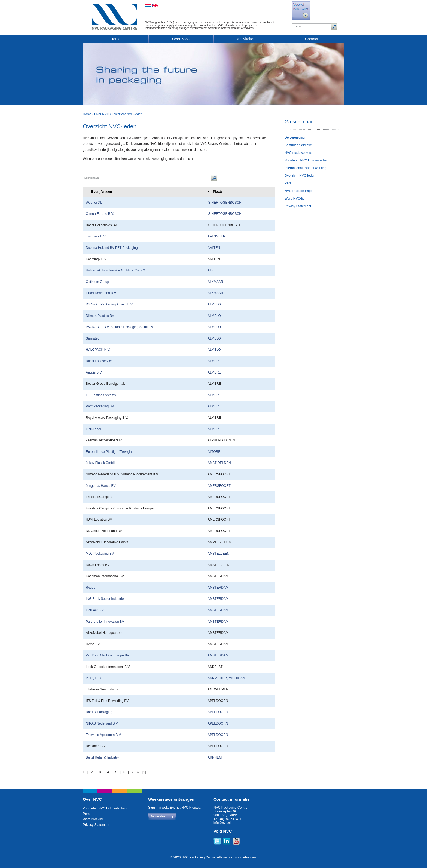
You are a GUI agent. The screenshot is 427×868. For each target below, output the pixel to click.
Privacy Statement (298, 206)
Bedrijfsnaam (102, 192)
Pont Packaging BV (100, 406)
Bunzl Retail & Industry (102, 757)
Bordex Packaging (99, 712)
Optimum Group (97, 282)
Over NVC (181, 39)
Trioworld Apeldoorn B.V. (104, 735)
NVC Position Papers (300, 191)
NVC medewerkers (298, 153)
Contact (312, 39)
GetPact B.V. (95, 610)
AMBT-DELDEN (219, 463)
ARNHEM (215, 757)
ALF (211, 270)
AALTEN (214, 248)
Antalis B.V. (94, 372)
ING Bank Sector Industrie (105, 599)
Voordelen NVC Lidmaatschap (306, 160)
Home (115, 39)
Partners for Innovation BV (105, 622)
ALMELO (214, 304)
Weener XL (94, 203)
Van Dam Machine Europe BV (107, 655)
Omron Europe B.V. (100, 214)
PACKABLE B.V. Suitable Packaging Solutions (119, 327)
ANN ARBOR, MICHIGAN (226, 678)
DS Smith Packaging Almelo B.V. (109, 304)
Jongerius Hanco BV (101, 486)
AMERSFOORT (219, 486)
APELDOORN (218, 712)
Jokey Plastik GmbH (100, 463)
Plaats (218, 192)
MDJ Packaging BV (100, 554)
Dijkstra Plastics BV (100, 316)
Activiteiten (246, 39)
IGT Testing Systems (101, 395)
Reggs (91, 588)
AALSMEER (216, 236)
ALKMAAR (215, 282)
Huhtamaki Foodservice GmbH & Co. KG (115, 270)
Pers (288, 183)
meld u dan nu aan (183, 159)
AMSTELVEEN (218, 554)
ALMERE (214, 361)
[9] (144, 772)
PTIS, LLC (93, 678)
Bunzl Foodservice (99, 361)
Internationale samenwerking (305, 168)
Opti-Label (93, 429)
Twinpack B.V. (96, 236)
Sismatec (92, 338)
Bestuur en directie (298, 145)
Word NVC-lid (295, 198)
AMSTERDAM (218, 588)
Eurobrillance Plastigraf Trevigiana (111, 452)
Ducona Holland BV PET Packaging (112, 248)
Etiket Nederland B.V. (101, 293)
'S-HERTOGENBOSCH (225, 203)
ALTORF (214, 452)
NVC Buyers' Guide (214, 144)
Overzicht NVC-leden (127, 114)
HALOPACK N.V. (98, 350)
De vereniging (295, 137)
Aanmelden (158, 816)
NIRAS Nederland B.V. (102, 723)
